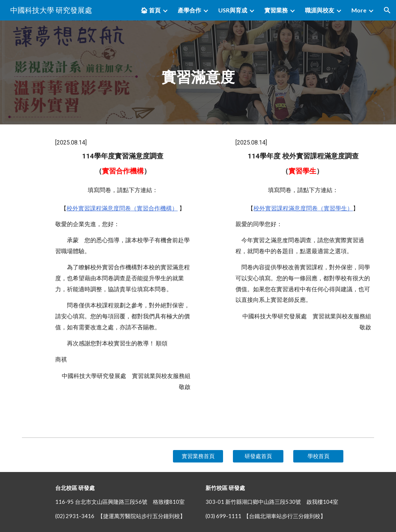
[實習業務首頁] (198, 456)
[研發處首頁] (258, 456)
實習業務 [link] (276, 10)
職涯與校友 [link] (320, 10)
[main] (198, 72)
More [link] (359, 10)
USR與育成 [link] (233, 10)
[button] (387, 10)
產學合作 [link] (189, 10)
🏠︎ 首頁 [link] (150, 10)
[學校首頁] (318, 456)
